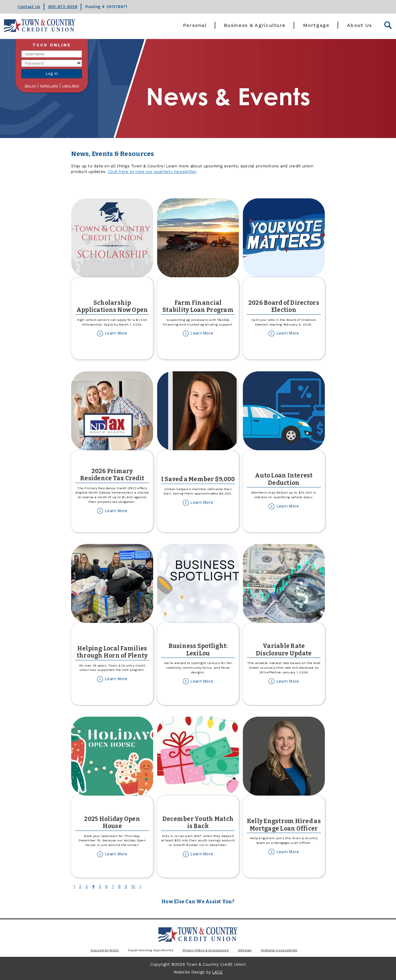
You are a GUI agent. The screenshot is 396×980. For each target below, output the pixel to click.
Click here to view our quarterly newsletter (152, 172)
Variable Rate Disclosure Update (284, 650)
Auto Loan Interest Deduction (284, 479)
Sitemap (245, 950)
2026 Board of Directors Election (284, 306)
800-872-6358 (63, 7)
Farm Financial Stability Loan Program (198, 306)
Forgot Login (49, 86)
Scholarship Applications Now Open (112, 306)
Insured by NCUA (105, 950)
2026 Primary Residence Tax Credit (112, 475)
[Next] (140, 886)
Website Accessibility (279, 950)
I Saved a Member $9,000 (198, 479)
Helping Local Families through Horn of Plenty (112, 652)
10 (133, 886)
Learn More (71, 86)
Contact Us (29, 7)
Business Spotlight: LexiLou (198, 650)
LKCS (217, 972)
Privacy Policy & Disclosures (206, 950)
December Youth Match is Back (198, 822)
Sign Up (30, 86)
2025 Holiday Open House (112, 822)
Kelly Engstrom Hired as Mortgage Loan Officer (284, 825)
